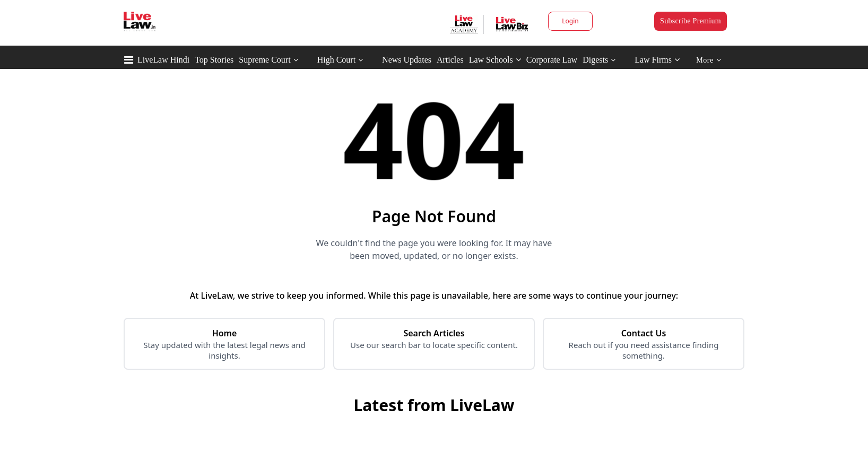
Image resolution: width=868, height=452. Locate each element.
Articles (450, 60)
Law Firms (657, 60)
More (709, 60)
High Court (336, 60)
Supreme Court (264, 60)
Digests (595, 60)
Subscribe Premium (691, 21)
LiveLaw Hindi (163, 60)
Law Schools (495, 60)
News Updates (407, 60)
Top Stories (214, 60)
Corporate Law (552, 60)
